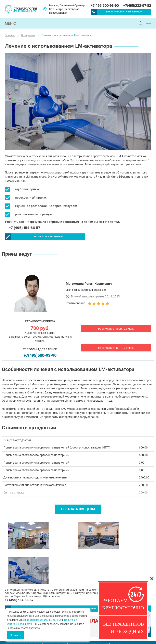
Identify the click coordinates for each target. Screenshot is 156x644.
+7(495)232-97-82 (137, 6)
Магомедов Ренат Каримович (89, 284)
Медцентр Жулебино (97, 610)
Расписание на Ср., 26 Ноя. (116, 329)
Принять (16, 635)
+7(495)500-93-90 (105, 6)
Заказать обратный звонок (124, 12)
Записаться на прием (38, 237)
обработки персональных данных (42, 620)
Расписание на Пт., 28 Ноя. (116, 348)
